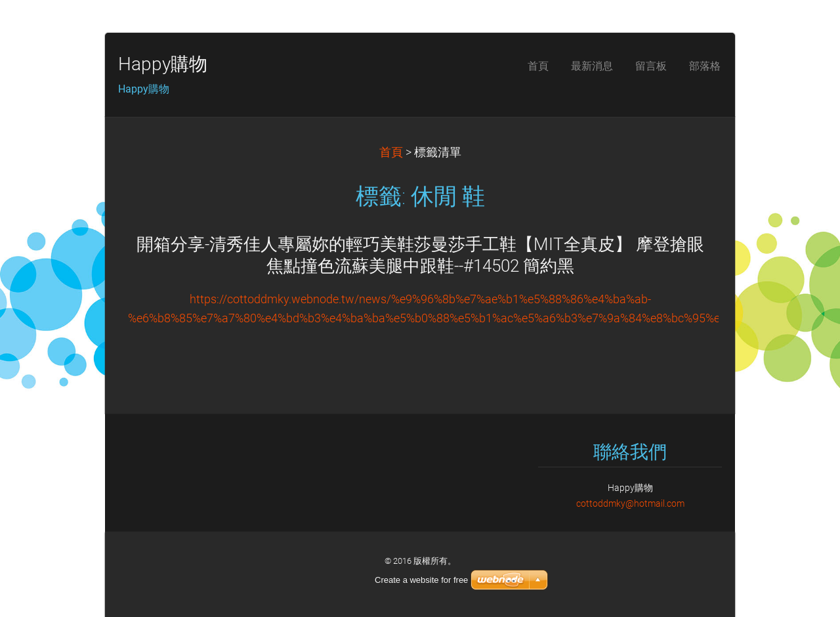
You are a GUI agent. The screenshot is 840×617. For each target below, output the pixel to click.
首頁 (391, 152)
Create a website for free (421, 580)
